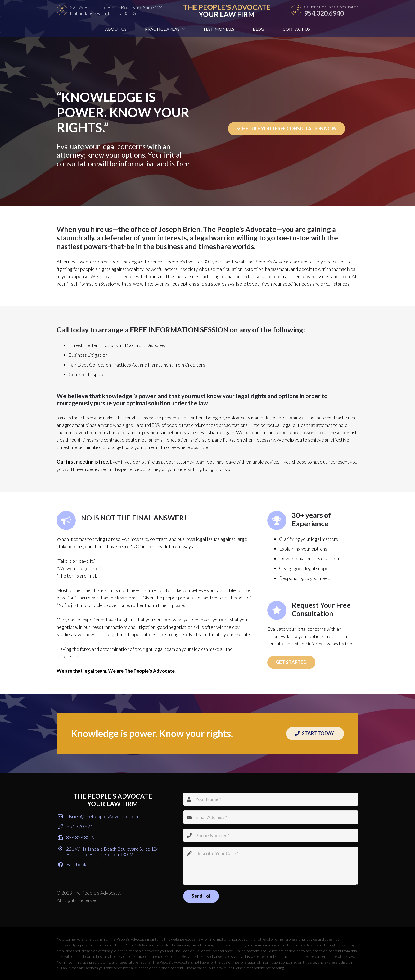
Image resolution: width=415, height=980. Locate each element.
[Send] (201, 896)
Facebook (72, 864)
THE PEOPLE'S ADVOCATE (227, 11)
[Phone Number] (271, 835)
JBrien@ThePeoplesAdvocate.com (98, 816)
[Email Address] (271, 817)
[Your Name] (271, 799)
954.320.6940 (77, 826)
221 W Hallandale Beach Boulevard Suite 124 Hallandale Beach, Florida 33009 (116, 10)
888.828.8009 (76, 837)
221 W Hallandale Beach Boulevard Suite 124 (109, 852)
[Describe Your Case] (271, 866)
